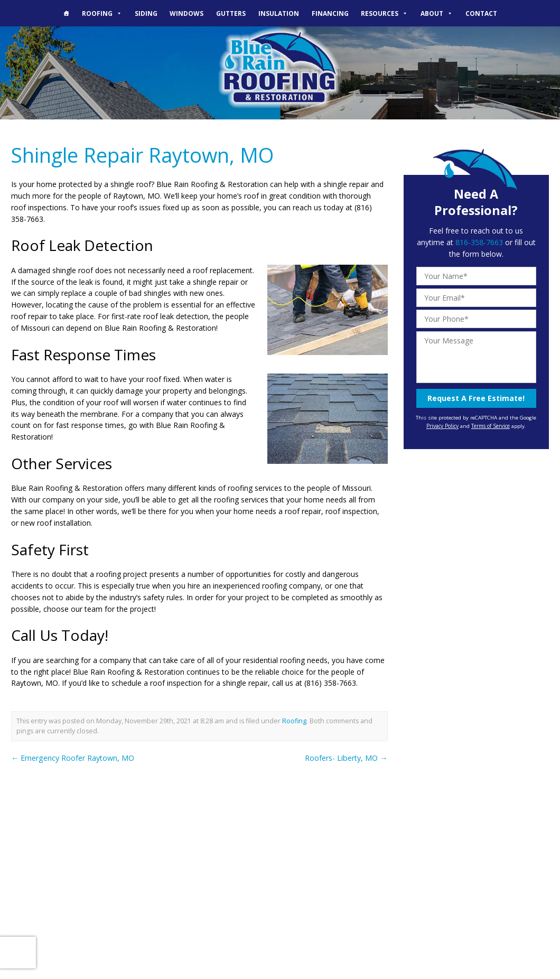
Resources (384, 13)
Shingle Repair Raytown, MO (141, 155)
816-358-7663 (479, 242)
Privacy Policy (442, 425)
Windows (186, 13)
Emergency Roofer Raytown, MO (72, 757)
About (437, 13)
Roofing (102, 13)
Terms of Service (491, 425)
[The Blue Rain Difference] (66, 13)
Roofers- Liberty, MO (347, 757)
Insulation (279, 13)
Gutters (231, 13)
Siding (146, 13)
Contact (481, 13)
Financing (330, 13)
